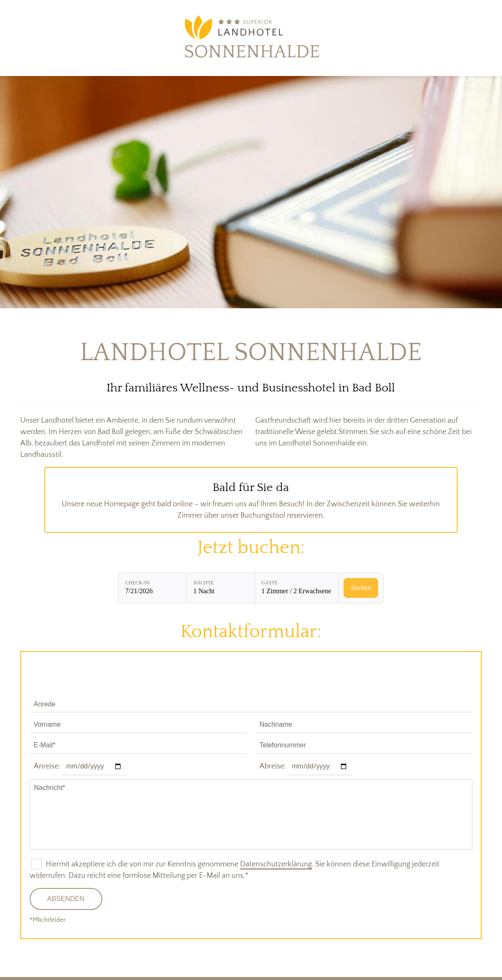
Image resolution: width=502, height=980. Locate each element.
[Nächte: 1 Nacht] (221, 588)
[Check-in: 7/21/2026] (153, 588)
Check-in (138, 583)
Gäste (270, 583)
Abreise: (273, 766)
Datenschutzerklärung (276, 864)
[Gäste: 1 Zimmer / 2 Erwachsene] (296, 588)
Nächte (204, 583)
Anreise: (47, 766)
